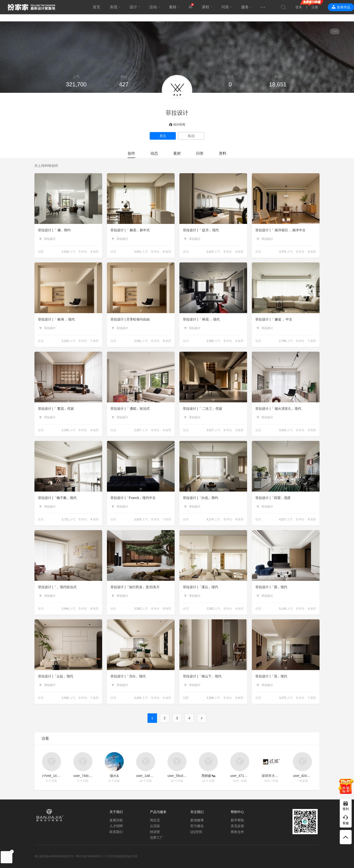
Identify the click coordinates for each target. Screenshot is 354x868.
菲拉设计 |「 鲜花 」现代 (201, 319)
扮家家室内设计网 (31, 7)
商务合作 (237, 832)
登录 (299, 7)
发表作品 (344, 7)
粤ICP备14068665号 (89, 856)
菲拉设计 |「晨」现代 (271, 587)
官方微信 (197, 826)
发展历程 (116, 820)
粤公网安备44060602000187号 (54, 856)
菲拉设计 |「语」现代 (271, 676)
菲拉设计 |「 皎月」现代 (201, 230)
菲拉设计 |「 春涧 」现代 (56, 319)
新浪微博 (197, 820)
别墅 (41, 252)
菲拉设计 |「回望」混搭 (273, 498)
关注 (163, 136)
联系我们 (116, 832)
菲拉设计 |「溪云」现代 (201, 587)
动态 (154, 153)
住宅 (113, 252)
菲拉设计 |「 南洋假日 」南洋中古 (280, 230)
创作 (131, 153)
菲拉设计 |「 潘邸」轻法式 (130, 409)
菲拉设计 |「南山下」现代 (202, 676)
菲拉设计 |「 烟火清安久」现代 (278, 409)
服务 (245, 7)
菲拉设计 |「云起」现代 (56, 676)
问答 (225, 7)
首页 (96, 7)
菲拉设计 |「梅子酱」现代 (57, 498)
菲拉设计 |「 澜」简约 (54, 230)
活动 (153, 7)
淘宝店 (155, 820)
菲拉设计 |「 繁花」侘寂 (56, 409)
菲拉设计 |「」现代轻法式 (57, 587)
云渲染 (155, 826)
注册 (315, 7)
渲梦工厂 (157, 838)
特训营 (155, 832)
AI (190, 7)
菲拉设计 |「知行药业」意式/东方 (135, 587)
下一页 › (202, 718)
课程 (206, 7)
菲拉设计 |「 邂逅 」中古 (274, 319)
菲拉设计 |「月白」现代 (128, 676)
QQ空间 (196, 832)
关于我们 (116, 812)
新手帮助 (237, 820)
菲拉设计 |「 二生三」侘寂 (203, 409)
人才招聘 (116, 826)
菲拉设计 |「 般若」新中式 (130, 230)
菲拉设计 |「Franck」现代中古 (133, 498)
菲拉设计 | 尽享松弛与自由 (130, 319)
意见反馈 (237, 826)
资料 (223, 153)
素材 (173, 7)
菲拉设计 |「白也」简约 (201, 498)
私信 (191, 136)
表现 (114, 7)
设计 (133, 7)
